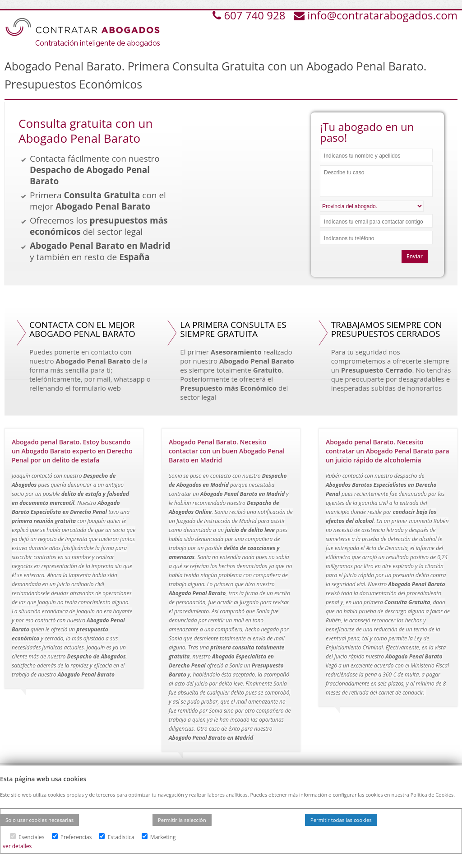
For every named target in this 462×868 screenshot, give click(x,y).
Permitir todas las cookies (341, 820)
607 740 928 (256, 15)
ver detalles (17, 846)
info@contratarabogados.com (382, 15)
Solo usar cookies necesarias (39, 820)
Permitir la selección (182, 820)
